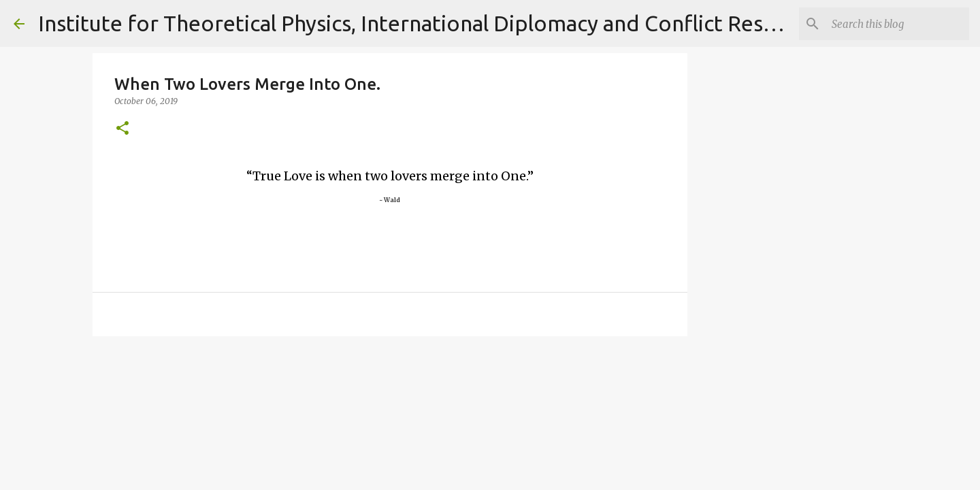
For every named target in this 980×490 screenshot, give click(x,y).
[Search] (898, 24)
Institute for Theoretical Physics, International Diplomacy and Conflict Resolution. (439, 23)
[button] (122, 129)
